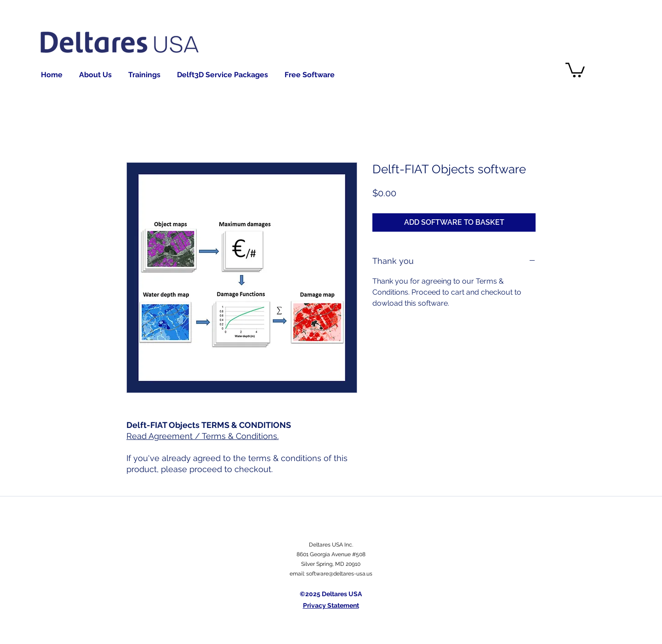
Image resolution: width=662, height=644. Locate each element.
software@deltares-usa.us (339, 574)
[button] (575, 69)
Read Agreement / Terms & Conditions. (203, 436)
